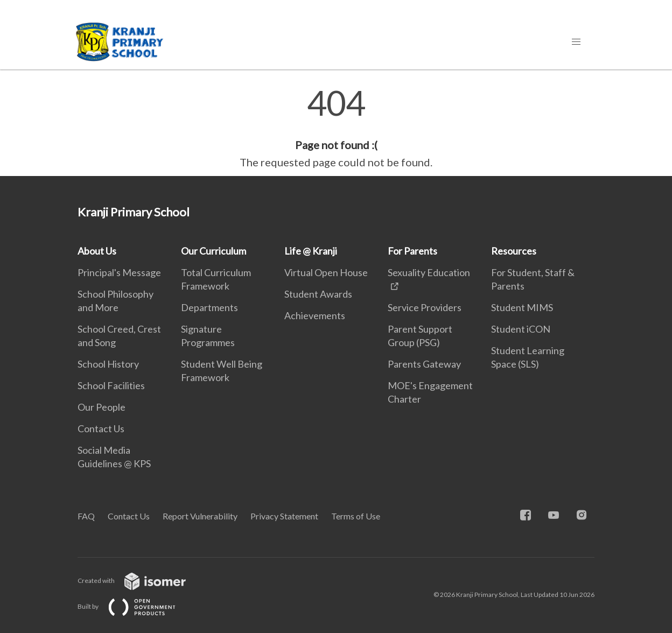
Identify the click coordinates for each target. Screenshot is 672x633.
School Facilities (111, 385)
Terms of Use (356, 516)
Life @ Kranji (311, 251)
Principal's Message (119, 272)
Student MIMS (522, 307)
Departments (209, 307)
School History (108, 364)
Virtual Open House (326, 272)
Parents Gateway (424, 364)
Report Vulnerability (200, 516)
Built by (135, 606)
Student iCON (521, 329)
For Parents (412, 251)
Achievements (315, 315)
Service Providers (425, 307)
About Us (97, 251)
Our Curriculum (213, 251)
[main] (336, 128)
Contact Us (101, 428)
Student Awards (318, 294)
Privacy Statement (284, 516)
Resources (514, 251)
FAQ (86, 516)
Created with (140, 581)
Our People (101, 407)
